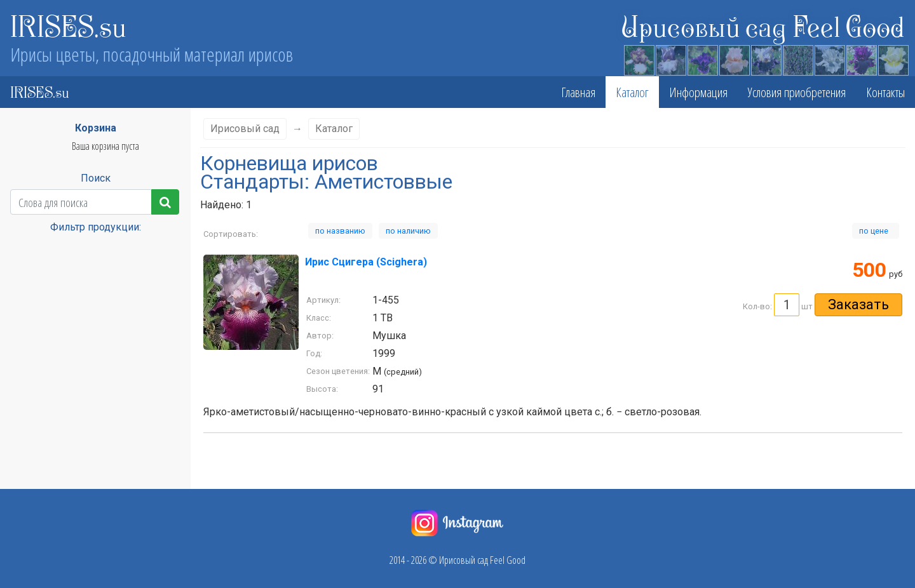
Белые (26, 467)
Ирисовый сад (245, 129)
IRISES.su (68, 25)
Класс (90, 248)
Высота (90, 273)
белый (26, 484)
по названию (340, 231)
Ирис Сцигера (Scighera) (366, 262)
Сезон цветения (90, 299)
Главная (578, 92)
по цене (876, 231)
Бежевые (30, 449)
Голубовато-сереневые (56, 573)
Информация (698, 92)
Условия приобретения (797, 92)
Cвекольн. (32, 396)
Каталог (632, 92)
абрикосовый (38, 413)
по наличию (408, 231)
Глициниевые (39, 556)
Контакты (885, 92)
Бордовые (32, 502)
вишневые (34, 538)
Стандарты (90, 378)
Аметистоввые (40, 431)
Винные (29, 520)
